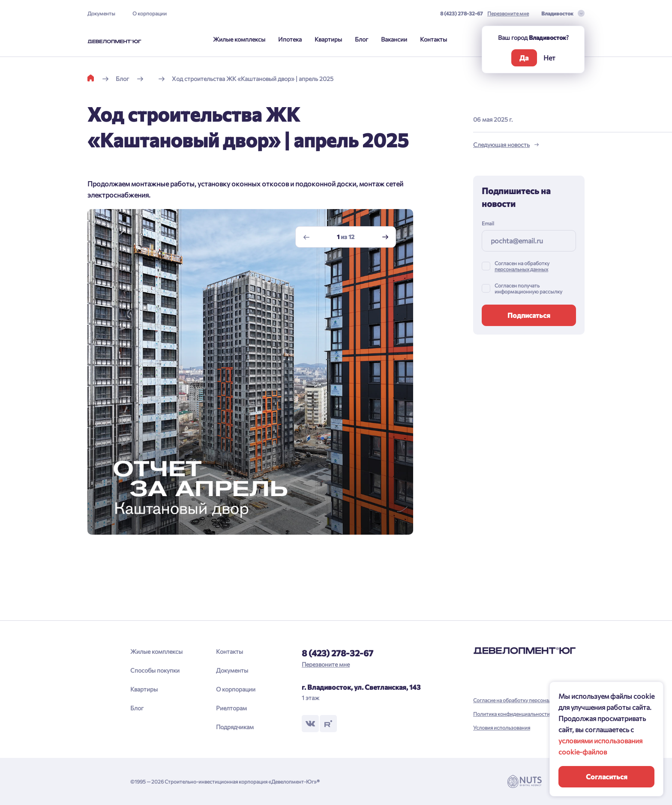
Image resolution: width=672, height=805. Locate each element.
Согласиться (607, 777)
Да (524, 58)
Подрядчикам (235, 727)
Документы (101, 13)
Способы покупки (155, 670)
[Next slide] (385, 237)
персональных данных (521, 269)
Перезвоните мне (508, 13)
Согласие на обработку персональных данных (528, 700)
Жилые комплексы (239, 39)
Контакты (433, 39)
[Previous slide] (306, 237)
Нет (549, 58)
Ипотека (290, 39)
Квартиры (328, 39)
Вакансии (394, 39)
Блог (361, 39)
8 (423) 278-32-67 (462, 13)
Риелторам (231, 708)
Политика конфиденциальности (511, 714)
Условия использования (502, 727)
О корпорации (150, 13)
